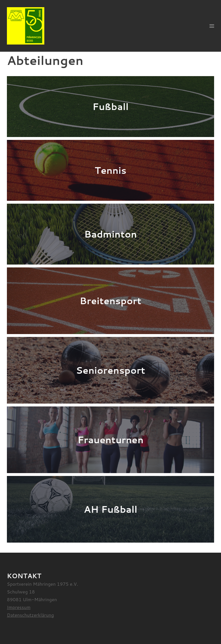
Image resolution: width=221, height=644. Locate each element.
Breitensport (110, 301)
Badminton (110, 234)
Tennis (111, 170)
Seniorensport (111, 370)
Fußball (110, 106)
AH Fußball (110, 509)
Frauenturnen (110, 440)
